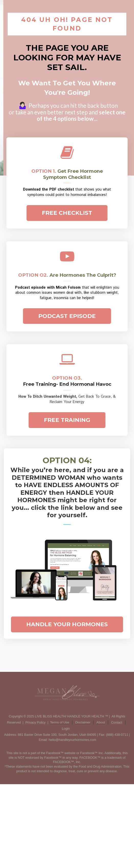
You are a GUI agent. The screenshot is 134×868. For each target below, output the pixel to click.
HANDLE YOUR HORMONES (67, 624)
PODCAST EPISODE (67, 316)
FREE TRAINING (67, 420)
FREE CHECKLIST (67, 213)
